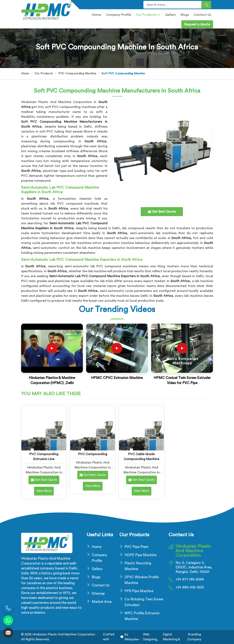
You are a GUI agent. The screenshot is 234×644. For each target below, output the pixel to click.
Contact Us (202, 15)
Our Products (148, 15)
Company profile (118, 15)
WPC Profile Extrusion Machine (142, 616)
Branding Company (194, 637)
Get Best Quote (44, 480)
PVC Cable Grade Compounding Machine (141, 457)
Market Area (102, 602)
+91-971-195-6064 (190, 579)
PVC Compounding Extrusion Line (44, 457)
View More (44, 491)
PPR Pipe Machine (139, 591)
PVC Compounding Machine (77, 74)
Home (96, 15)
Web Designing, (150, 637)
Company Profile (99, 558)
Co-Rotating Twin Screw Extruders (144, 602)
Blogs (185, 15)
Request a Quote (197, 24)
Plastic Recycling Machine (138, 566)
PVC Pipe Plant (136, 547)
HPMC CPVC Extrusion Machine (117, 378)
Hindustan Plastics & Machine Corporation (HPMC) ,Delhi (52, 380)
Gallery (170, 15)
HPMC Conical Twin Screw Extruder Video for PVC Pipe (182, 380)
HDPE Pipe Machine (140, 555)
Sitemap (98, 594)
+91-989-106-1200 (190, 587)
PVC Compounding (93, 454)
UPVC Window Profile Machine (142, 580)
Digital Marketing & (171, 637)
